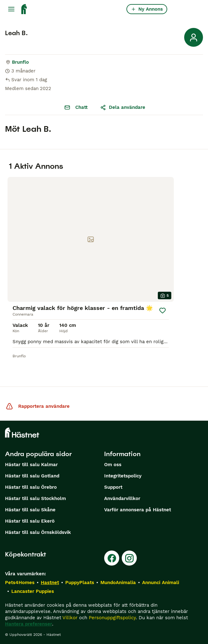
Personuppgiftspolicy (112, 618)
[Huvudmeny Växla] (11, 9)
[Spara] (163, 311)
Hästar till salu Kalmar (31, 465)
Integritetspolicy (123, 476)
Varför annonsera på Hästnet (138, 510)
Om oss (113, 465)
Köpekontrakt (26, 554)
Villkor (70, 618)
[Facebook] (112, 558)
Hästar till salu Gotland (32, 476)
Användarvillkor (122, 498)
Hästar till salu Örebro (31, 487)
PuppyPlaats (80, 583)
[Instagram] (129, 558)
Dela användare (123, 107)
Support (113, 487)
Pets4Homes (20, 583)
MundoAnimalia (118, 583)
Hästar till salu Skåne (30, 510)
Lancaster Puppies (33, 591)
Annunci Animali (161, 583)
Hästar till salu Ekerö (30, 521)
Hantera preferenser (29, 624)
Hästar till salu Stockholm (35, 498)
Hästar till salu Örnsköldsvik (38, 532)
